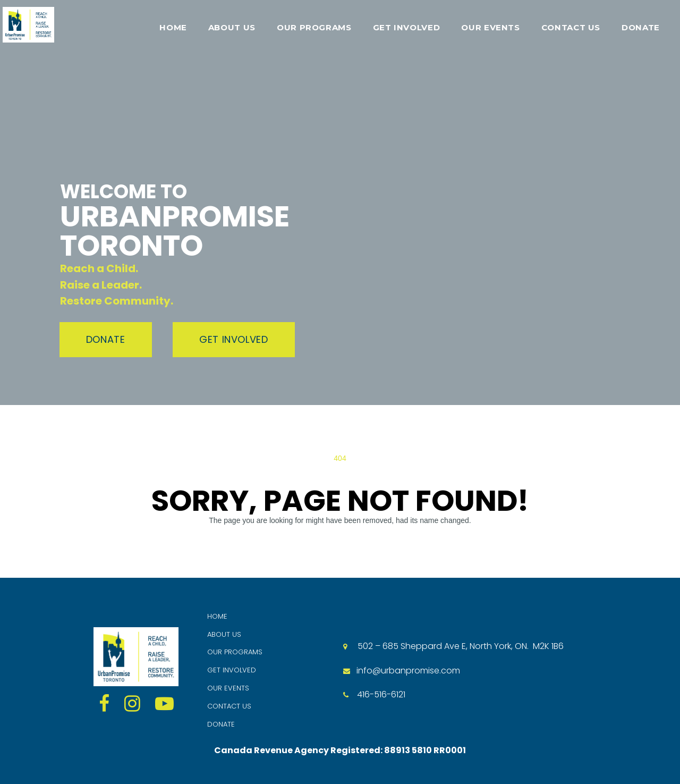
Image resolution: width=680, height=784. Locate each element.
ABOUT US (232, 27)
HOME (173, 27)
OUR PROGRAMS (314, 27)
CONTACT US (571, 27)
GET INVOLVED (407, 27)
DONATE (641, 27)
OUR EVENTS (490, 27)
